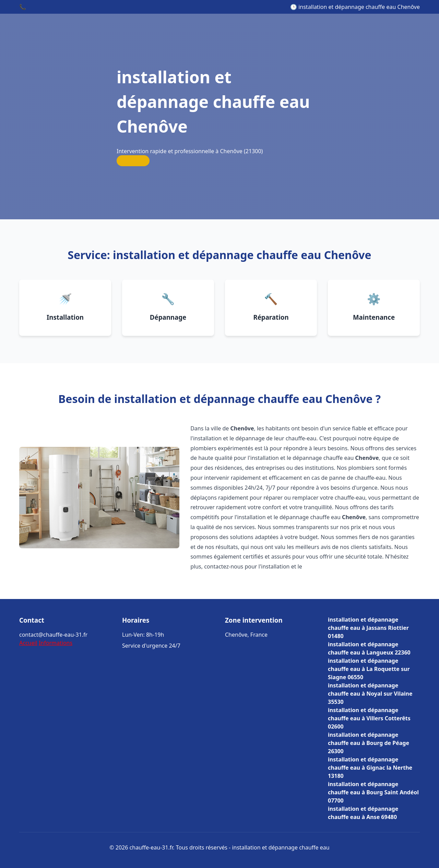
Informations (56, 643)
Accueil (28, 643)
